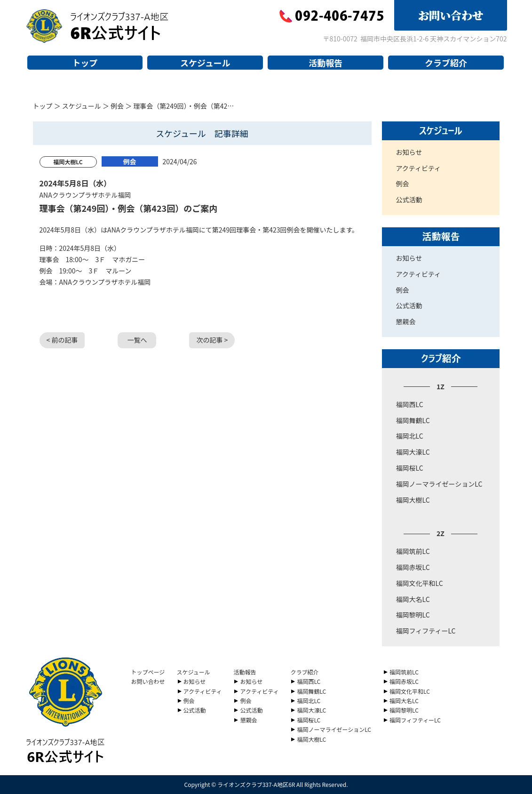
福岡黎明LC (413, 615)
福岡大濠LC (413, 452)
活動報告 (326, 63)
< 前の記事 (62, 340)
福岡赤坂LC (413, 567)
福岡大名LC (413, 599)
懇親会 (406, 321)
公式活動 (409, 200)
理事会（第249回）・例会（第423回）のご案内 (129, 208)
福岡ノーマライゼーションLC (439, 484)
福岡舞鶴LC (413, 420)
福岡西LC (410, 404)
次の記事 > (212, 340)
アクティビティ (419, 168)
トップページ (148, 672)
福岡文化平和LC (420, 583)
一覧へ (137, 340)
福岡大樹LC (413, 500)
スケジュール (205, 63)
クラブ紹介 (446, 63)
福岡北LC (410, 436)
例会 (117, 106)
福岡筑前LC (413, 551)
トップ (85, 63)
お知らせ (409, 152)
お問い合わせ (148, 681)
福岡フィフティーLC (426, 631)
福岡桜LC (410, 468)
